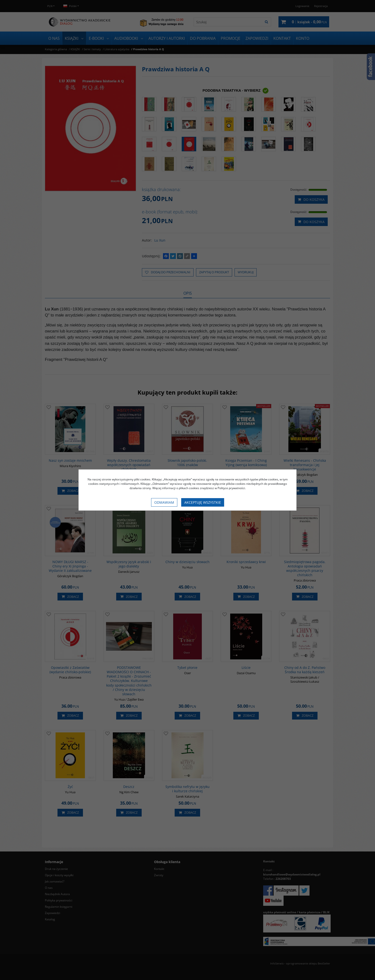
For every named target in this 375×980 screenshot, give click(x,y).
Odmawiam (164, 502)
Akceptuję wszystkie (203, 502)
